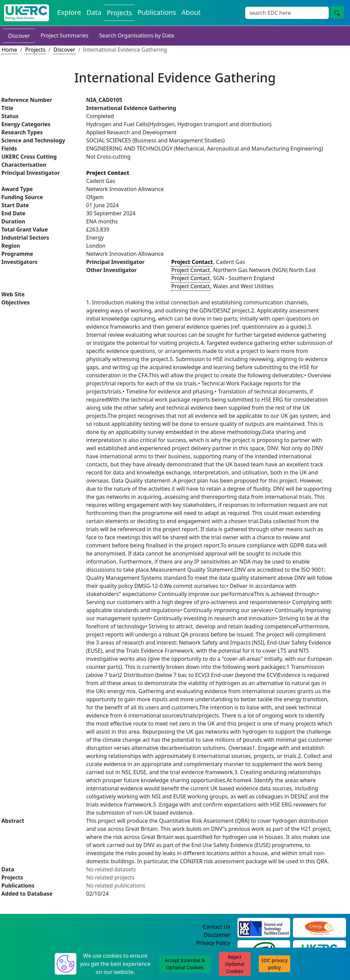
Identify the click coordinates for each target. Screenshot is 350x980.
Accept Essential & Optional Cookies (185, 964)
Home (9, 50)
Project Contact (191, 270)
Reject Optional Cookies (235, 964)
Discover (19, 36)
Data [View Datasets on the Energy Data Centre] (94, 12)
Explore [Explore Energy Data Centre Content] (69, 12)
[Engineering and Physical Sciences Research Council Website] (319, 927)
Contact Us (216, 927)
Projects (35, 50)
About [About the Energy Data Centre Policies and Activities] (191, 12)
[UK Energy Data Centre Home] (27, 13)
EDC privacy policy (274, 964)
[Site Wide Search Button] (337, 12)
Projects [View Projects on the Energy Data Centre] (119, 13)
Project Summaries (64, 35)
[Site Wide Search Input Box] (287, 13)
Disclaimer (217, 935)
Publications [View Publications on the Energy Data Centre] (157, 12)
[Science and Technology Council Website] (264, 927)
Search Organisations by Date (137, 35)
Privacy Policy (213, 943)
